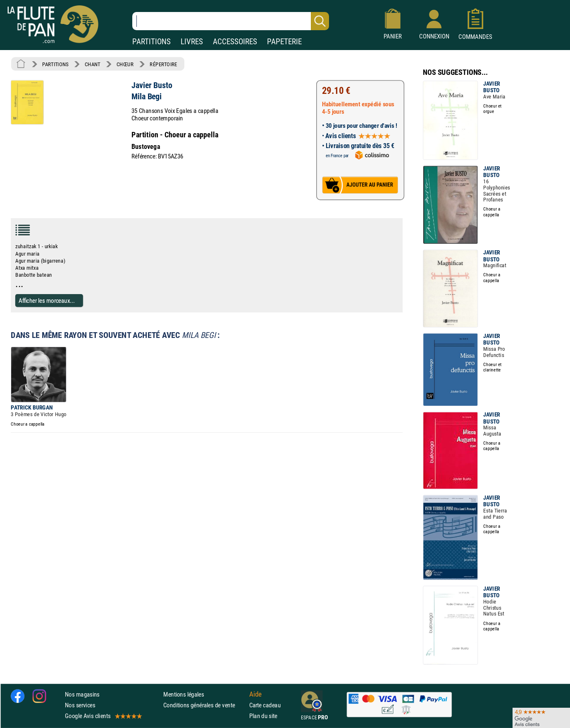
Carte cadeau (265, 705)
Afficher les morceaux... (47, 301)
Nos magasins (82, 694)
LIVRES (192, 42)
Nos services (80, 705)
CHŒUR (125, 64)
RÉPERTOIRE (163, 64)
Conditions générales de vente (204, 705)
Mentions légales (184, 694)
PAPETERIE (284, 42)
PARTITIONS (151, 42)
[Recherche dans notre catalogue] (231, 21)
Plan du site (263, 716)
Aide (255, 694)
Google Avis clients (103, 716)
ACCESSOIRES (235, 42)
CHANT (93, 64)
